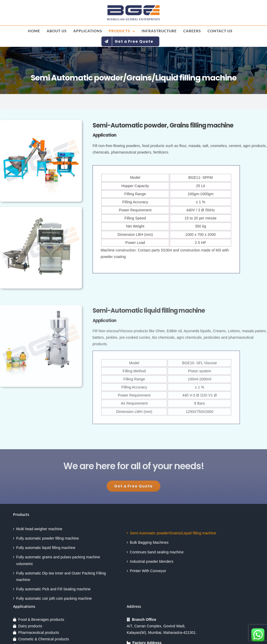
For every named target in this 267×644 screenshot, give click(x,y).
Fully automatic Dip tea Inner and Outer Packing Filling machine (61, 576)
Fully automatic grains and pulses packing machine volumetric (58, 560)
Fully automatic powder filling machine (47, 538)
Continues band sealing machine (157, 552)
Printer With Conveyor (148, 571)
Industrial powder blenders (152, 561)
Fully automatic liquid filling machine (46, 548)
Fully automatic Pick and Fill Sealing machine (53, 589)
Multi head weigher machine (39, 529)
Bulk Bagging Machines (149, 542)
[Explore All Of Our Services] (133, 488)
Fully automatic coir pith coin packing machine (54, 598)
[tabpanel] (166, 220)
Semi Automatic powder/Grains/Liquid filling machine (173, 533)
